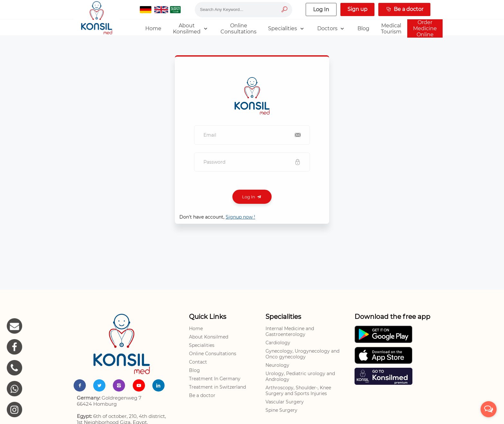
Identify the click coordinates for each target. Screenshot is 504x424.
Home (196, 329)
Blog (194, 370)
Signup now (240, 217)
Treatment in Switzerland (217, 387)
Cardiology (278, 343)
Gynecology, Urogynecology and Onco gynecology (302, 354)
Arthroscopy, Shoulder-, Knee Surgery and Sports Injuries (298, 391)
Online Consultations (213, 354)
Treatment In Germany (215, 379)
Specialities (202, 345)
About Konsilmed (209, 337)
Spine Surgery (281, 410)
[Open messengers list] (489, 409)
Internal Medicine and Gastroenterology (290, 331)
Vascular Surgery (285, 402)
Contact (198, 362)
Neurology (277, 365)
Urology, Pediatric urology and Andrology (300, 376)
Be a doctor (202, 395)
